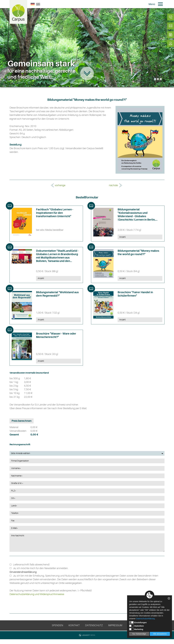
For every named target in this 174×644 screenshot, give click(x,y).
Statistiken (136, 626)
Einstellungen (138, 622)
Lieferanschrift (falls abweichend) (31, 565)
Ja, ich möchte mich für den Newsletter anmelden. (41, 568)
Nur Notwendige (139, 634)
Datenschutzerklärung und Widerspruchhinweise (37, 594)
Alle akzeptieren (160, 634)
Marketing (136, 629)
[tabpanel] (87, 44)
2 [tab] (158, 79)
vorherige (60, 185)
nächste (113, 185)
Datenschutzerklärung (145, 619)
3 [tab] (161, 79)
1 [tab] (155, 79)
